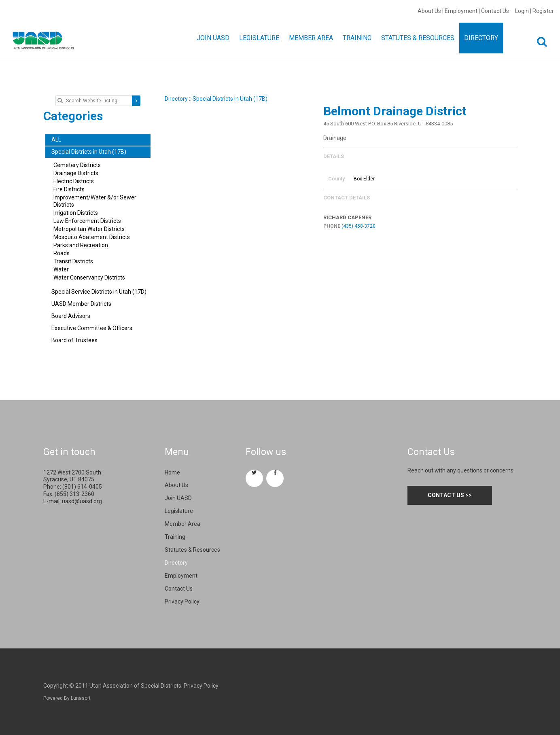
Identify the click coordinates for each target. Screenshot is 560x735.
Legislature (179, 511)
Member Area (182, 524)
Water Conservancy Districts (89, 277)
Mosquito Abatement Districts (92, 237)
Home (172, 472)
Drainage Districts (76, 173)
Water (61, 269)
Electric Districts (74, 181)
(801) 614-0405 (82, 487)
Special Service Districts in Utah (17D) (99, 292)
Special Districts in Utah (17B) (230, 99)
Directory (176, 99)
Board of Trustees (74, 340)
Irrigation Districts (76, 213)
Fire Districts (69, 189)
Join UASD (178, 498)
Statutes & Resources (192, 550)
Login (522, 11)
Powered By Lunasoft (67, 698)
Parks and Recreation (81, 245)
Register (543, 11)
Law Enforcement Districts (87, 221)
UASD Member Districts (81, 304)
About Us (429, 11)
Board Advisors (71, 316)
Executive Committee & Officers (92, 328)
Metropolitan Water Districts (89, 229)
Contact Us (495, 11)
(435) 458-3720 (358, 226)
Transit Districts (73, 261)
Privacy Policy (182, 602)
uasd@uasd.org (82, 501)
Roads (62, 253)
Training (175, 537)
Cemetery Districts (77, 165)
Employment (461, 11)
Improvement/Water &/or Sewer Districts (95, 201)
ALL (56, 140)
